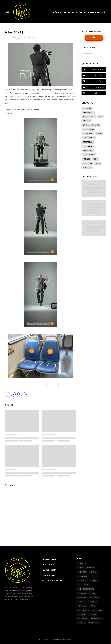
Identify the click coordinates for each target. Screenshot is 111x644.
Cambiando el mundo (14, 385)
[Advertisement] (94, 275)
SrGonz (8, 38)
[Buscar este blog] (94, 54)
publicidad (53, 385)
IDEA (94, 37)
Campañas (30, 385)
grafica (41, 385)
